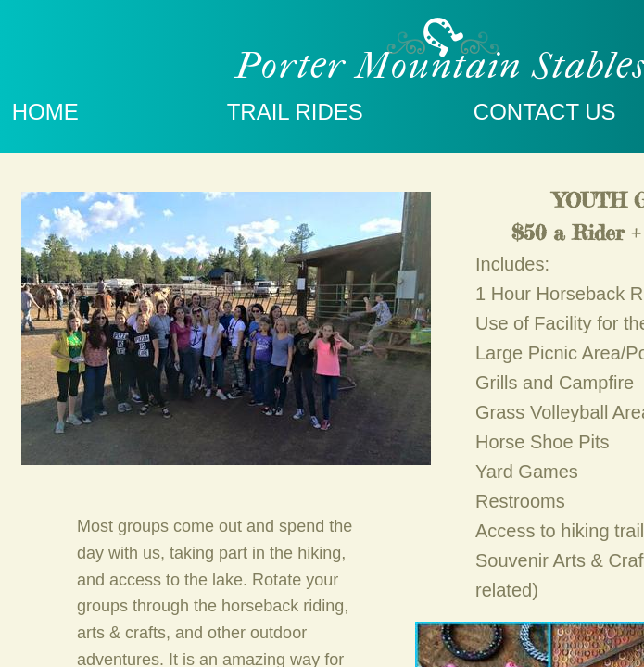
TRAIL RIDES (295, 112)
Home (45, 112)
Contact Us (545, 112)
